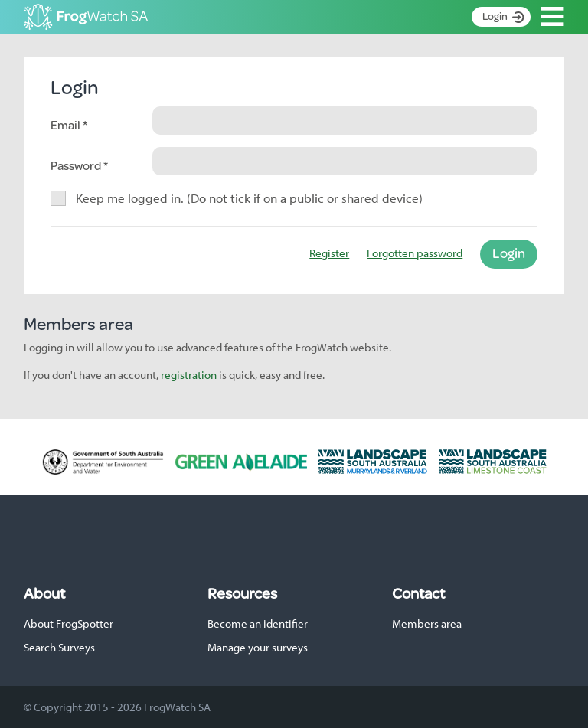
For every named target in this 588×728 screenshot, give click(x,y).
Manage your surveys (258, 647)
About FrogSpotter (69, 624)
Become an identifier (258, 624)
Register (329, 253)
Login (495, 16)
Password (77, 165)
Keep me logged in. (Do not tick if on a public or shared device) (250, 198)
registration (189, 375)
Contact (418, 593)
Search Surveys (59, 647)
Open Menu (552, 17)
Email (67, 124)
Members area (427, 624)
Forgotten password (415, 253)
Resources (242, 593)
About (44, 593)
